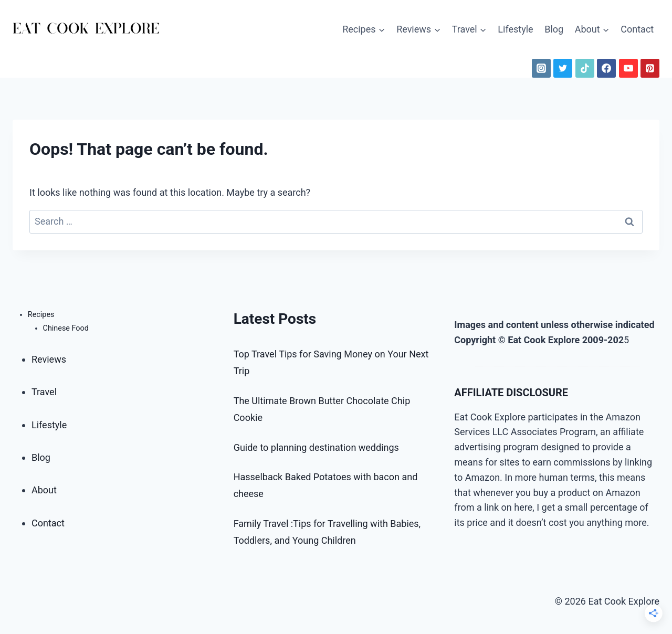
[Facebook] (606, 68)
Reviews (49, 359)
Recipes (41, 315)
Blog (554, 29)
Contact (637, 29)
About (44, 490)
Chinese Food (66, 328)
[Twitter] (563, 68)
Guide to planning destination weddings (316, 447)
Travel (44, 392)
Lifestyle (515, 29)
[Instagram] (541, 68)
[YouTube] (628, 68)
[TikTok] (585, 68)
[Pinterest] (650, 68)
